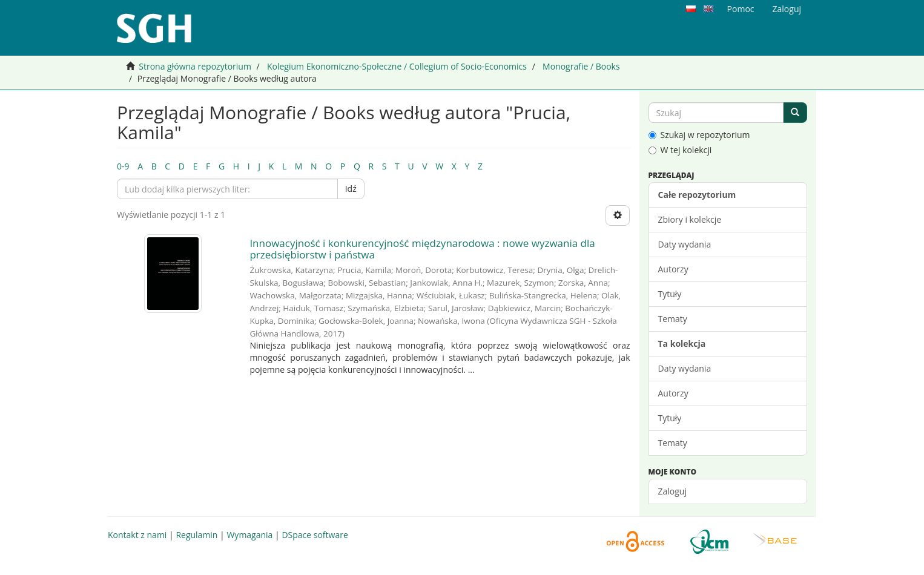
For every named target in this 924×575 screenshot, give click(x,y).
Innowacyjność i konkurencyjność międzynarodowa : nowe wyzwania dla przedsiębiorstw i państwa (422, 249)
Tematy (673, 319)
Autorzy (673, 269)
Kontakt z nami (137, 535)
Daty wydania (685, 244)
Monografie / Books (581, 66)
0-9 (123, 166)
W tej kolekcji (680, 150)
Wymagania (249, 535)
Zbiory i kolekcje (690, 219)
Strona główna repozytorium (195, 66)
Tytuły (670, 294)
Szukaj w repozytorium (699, 135)
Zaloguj (672, 491)
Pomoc (741, 9)
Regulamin (196, 535)
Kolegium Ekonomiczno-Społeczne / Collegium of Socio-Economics (397, 66)
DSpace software (315, 535)
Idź (351, 189)
